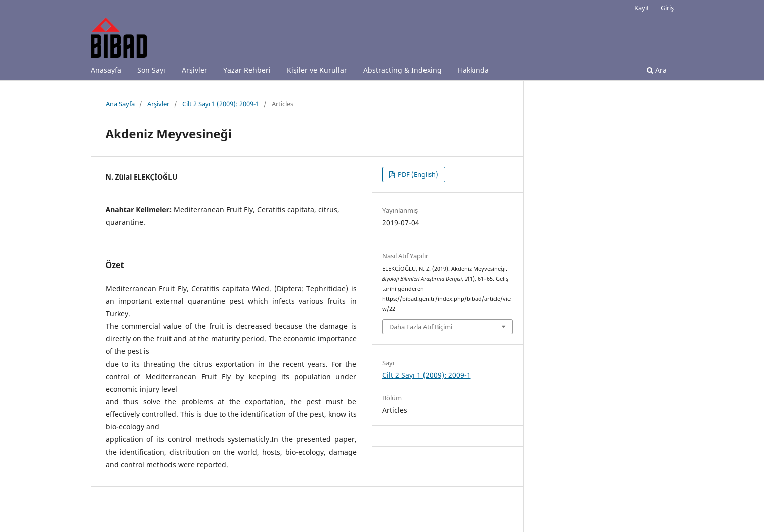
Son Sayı (151, 70)
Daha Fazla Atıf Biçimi (421, 327)
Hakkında (473, 70)
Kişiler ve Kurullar (317, 70)
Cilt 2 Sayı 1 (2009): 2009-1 (221, 104)
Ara (657, 70)
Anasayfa (106, 70)
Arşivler (194, 70)
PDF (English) (417, 174)
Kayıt (642, 8)
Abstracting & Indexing (402, 70)
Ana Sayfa (120, 104)
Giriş (667, 8)
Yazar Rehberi (247, 70)
